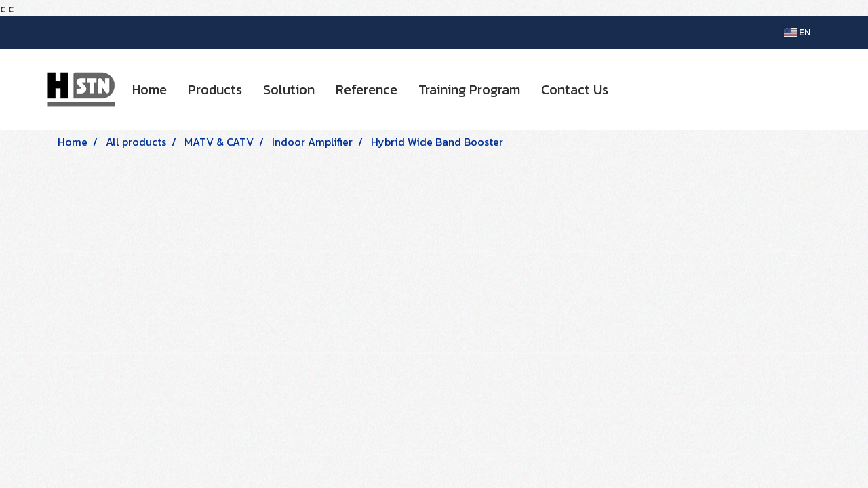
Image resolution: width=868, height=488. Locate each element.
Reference (367, 89)
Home (150, 89)
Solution (289, 89)
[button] (631, 89)
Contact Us (575, 89)
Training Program (469, 89)
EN (797, 32)
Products (215, 89)
